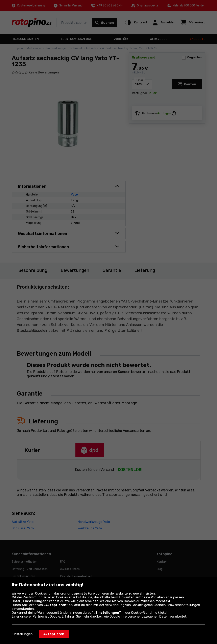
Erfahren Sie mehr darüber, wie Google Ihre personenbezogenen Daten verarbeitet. (124, 616)
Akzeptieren (54, 634)
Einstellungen (22, 634)
